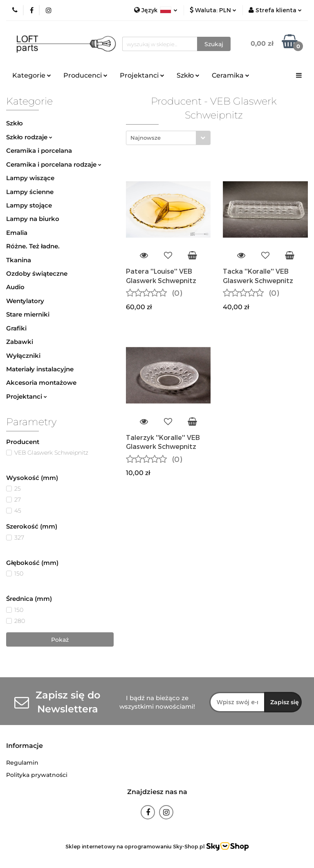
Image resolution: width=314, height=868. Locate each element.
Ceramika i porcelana (39, 151)
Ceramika (231, 75)
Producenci (85, 75)
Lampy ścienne (30, 192)
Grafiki (16, 328)
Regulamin (22, 763)
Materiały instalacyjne (40, 369)
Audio (15, 287)
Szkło (188, 75)
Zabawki (20, 342)
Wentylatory (25, 301)
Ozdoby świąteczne (37, 273)
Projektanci (142, 75)
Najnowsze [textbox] (146, 138)
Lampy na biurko (33, 219)
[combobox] (168, 138)
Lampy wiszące (30, 178)
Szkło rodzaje (29, 137)
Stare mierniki (28, 314)
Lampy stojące (29, 205)
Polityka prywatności (37, 775)
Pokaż (60, 640)
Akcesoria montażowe (41, 383)
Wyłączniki (23, 356)
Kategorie (32, 75)
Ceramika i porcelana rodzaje (54, 164)
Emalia (17, 233)
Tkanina (19, 260)
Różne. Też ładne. (33, 246)
